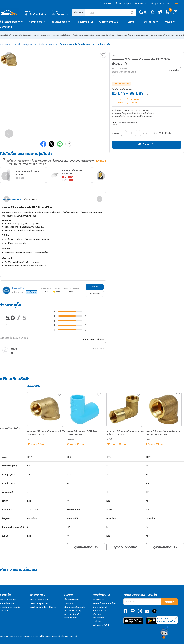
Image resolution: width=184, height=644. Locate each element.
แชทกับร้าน (95, 294)
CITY (114, 55)
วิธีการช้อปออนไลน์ (8, 600)
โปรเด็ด (168, 22)
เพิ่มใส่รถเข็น (147, 144)
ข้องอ (52, 44)
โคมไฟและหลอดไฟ (157, 35)
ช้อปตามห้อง (36, 22)
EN (183, 4)
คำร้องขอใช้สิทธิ (71, 618)
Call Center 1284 (101, 625)
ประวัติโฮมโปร (99, 600)
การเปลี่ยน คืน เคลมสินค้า (11, 607)
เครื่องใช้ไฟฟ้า (6, 35)
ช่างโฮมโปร (149, 22)
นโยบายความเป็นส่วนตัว (74, 607)
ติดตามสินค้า (6, 611)
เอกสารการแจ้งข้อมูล (73, 611)
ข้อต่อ (41, 44)
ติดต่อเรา (97, 621)
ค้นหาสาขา (141, 4)
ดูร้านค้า (95, 287)
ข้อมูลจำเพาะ (30, 199)
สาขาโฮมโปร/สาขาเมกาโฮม (104, 603)
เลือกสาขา (61, 14)
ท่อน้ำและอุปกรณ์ (26, 44)
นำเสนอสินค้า (98, 618)
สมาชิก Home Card (39, 600)
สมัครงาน (97, 614)
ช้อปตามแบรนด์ (59, 22)
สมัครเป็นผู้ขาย (123, 4)
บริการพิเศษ (6, 27)
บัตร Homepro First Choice (43, 607)
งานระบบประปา (102, 35)
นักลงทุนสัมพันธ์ (100, 607)
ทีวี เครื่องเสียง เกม (42, 35)
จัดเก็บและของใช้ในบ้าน (61, 35)
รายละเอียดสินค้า (12, 199)
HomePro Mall (85, 22)
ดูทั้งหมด (101, 161)
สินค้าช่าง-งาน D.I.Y (109, 22)
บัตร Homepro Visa (39, 603)
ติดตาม (169, 602)
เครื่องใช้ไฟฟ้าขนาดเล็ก (23, 35)
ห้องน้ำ (112, 35)
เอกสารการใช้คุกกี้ (71, 614)
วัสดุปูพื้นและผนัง (141, 35)
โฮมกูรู (131, 22)
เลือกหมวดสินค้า (12, 22)
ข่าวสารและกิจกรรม (101, 611)
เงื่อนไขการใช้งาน (71, 600)
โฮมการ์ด (105, 4)
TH (176, 4)
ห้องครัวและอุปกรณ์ (125, 35)
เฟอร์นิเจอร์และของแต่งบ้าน (83, 35)
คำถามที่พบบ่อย (7, 603)
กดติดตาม (32, 292)
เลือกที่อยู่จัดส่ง (36, 14)
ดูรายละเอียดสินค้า (86, 547)
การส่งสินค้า (69, 603)
